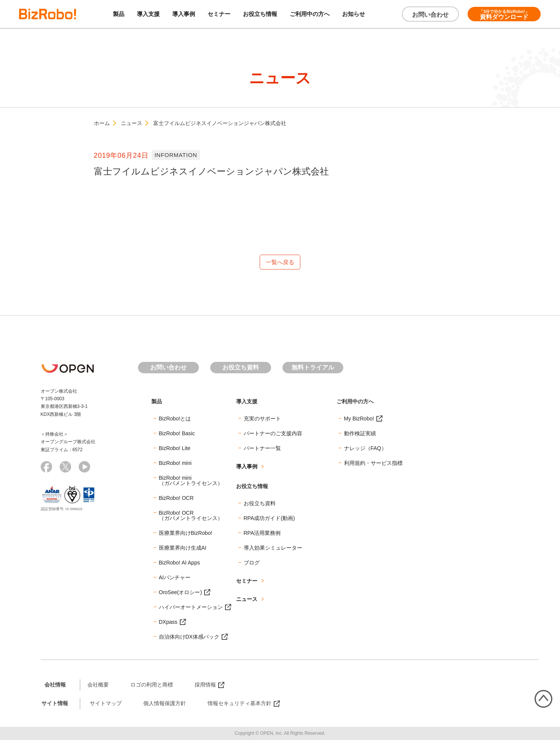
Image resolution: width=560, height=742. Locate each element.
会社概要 (98, 686)
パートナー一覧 (262, 450)
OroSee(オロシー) (181, 594)
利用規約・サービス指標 (373, 465)
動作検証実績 (360, 435)
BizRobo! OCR (176, 499)
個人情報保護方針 (165, 705)
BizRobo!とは (175, 420)
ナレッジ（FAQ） (365, 450)
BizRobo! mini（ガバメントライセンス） (191, 482)
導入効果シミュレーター (273, 549)
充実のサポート (262, 420)
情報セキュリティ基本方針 (240, 705)
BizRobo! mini (175, 465)
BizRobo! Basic (177, 435)
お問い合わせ (430, 15)
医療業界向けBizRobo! (186, 534)
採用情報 (205, 686)
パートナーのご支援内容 (273, 435)
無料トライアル (313, 369)
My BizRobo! (359, 420)
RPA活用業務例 (262, 534)
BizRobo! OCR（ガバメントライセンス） (191, 517)
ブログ (252, 564)
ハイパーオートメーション (191, 609)
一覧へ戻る (280, 263)
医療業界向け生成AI (183, 549)
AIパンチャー (175, 579)
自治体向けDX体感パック (189, 638)
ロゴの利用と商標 (152, 686)
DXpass (168, 623)
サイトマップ (106, 705)
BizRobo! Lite (175, 450)
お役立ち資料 (241, 369)
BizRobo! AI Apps (179, 564)
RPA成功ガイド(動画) (269, 520)
